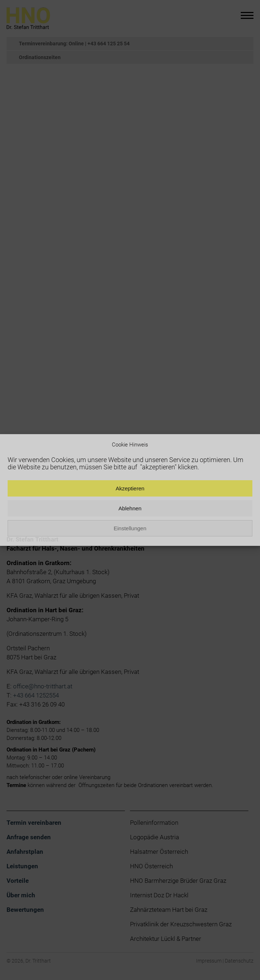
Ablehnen (130, 508)
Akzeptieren (130, 488)
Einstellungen (130, 528)
